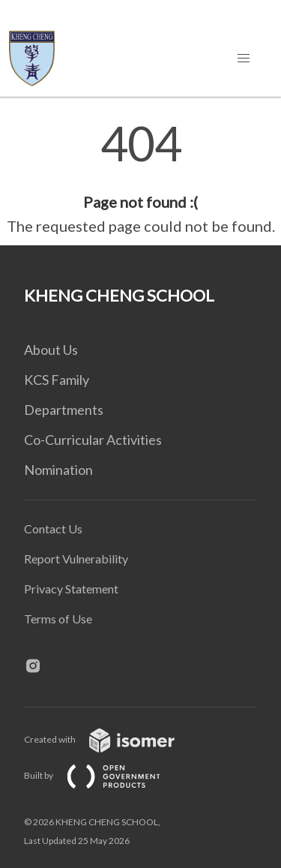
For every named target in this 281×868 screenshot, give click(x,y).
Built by (104, 775)
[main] (140, 179)
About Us (51, 350)
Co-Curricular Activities (93, 440)
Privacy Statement (71, 589)
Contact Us (53, 529)
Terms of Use (58, 619)
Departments (64, 410)
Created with (111, 739)
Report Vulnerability (76, 559)
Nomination (58, 470)
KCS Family (57, 380)
